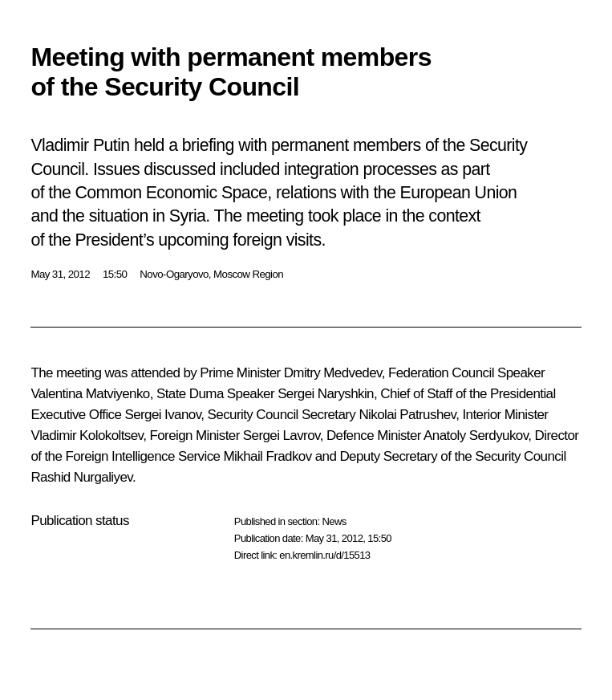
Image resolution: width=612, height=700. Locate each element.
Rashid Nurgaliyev (81, 477)
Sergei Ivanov (162, 415)
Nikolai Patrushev (407, 415)
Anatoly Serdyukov (476, 435)
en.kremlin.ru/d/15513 (324, 555)
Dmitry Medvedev (333, 373)
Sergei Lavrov (282, 435)
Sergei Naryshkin (326, 394)
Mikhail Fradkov (268, 456)
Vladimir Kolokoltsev (87, 435)
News (334, 521)
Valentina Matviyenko (90, 394)
